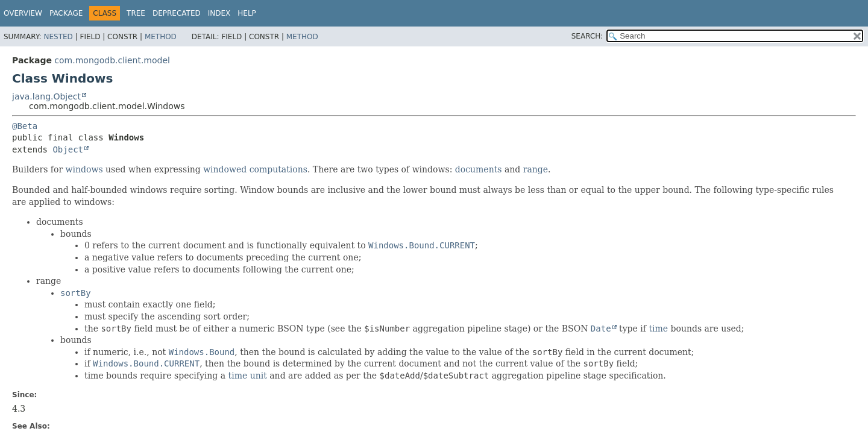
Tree (136, 13)
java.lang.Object (46, 96)
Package (66, 13)
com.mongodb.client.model (112, 60)
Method (161, 37)
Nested (58, 37)
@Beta (25, 126)
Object (68, 149)
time (658, 329)
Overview (23, 13)
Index (219, 13)
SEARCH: (587, 36)
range (536, 169)
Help (247, 13)
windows (84, 169)
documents (479, 169)
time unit (248, 376)
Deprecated (177, 13)
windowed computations (255, 169)
